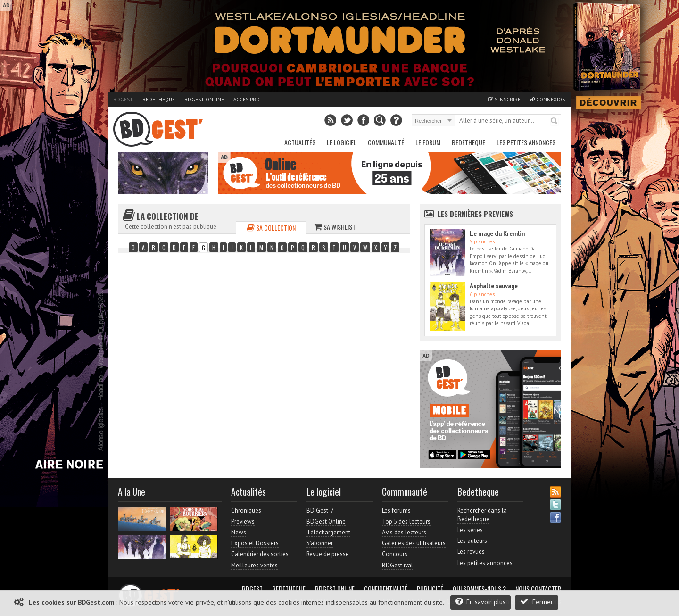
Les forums (396, 511)
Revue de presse (328, 554)
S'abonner (320, 543)
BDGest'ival (397, 565)
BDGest (123, 100)
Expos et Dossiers (255, 543)
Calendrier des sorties (260, 554)
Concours (395, 554)
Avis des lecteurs (404, 532)
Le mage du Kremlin (497, 234)
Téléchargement (328, 532)
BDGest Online (204, 100)
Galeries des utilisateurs (414, 543)
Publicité (430, 589)
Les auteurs (472, 541)
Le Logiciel (342, 142)
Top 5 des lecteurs (406, 521)
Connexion (548, 100)
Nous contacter (538, 589)
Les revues (471, 552)
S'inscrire (504, 100)
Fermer (537, 602)
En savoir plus (480, 602)
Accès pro (247, 100)
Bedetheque (159, 100)
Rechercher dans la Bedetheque (482, 515)
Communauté (386, 142)
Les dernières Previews (475, 214)
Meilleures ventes (254, 565)
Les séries (470, 530)
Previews (243, 521)
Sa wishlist (335, 227)
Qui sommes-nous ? (479, 589)
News (239, 532)
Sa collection (271, 228)
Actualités (300, 142)
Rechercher (555, 121)
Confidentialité (386, 589)
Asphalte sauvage (494, 286)
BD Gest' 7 (320, 511)
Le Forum (428, 142)
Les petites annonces (526, 142)
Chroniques (246, 511)
